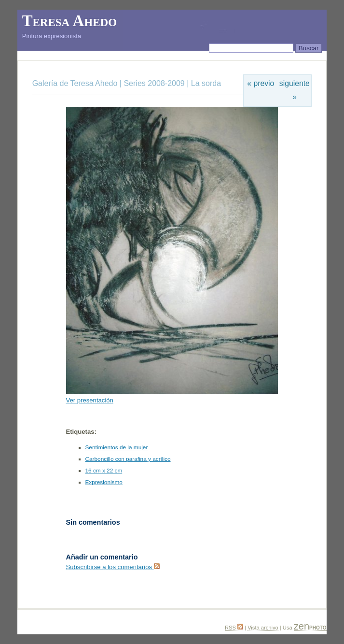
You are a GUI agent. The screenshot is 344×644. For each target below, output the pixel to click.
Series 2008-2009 (154, 83)
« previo (261, 83)
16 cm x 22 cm (104, 471)
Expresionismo (104, 482)
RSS (234, 628)
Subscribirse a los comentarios (113, 567)
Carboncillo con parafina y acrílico (128, 459)
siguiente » (295, 90)
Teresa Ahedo (69, 21)
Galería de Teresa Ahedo (76, 83)
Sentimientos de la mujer (117, 447)
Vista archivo (263, 628)
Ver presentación (90, 400)
